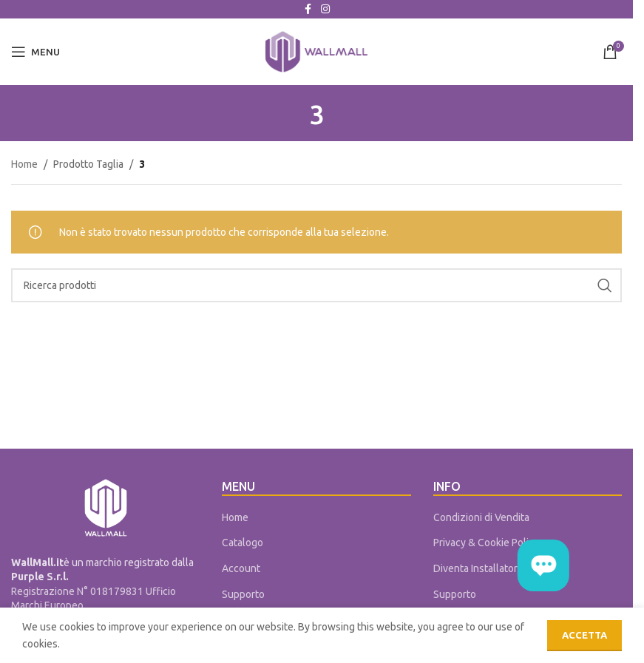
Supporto (243, 594)
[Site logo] (316, 51)
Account (241, 568)
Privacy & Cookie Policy (486, 543)
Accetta (584, 635)
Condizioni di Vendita (481, 517)
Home (24, 164)
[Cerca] (316, 285)
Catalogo (243, 543)
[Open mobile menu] (35, 52)
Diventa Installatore (478, 568)
